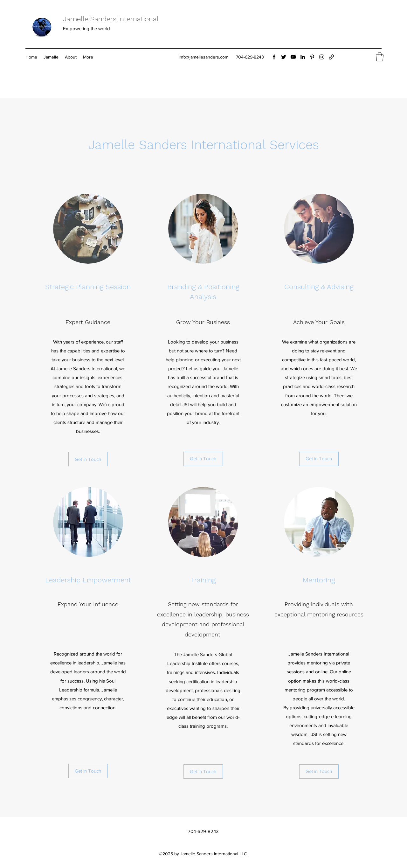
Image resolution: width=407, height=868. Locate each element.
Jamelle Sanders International (111, 19)
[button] (380, 57)
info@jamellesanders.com (203, 57)
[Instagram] (322, 57)
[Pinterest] (312, 57)
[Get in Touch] (88, 459)
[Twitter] (284, 57)
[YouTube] (293, 57)
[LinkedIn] (303, 57)
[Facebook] (274, 57)
